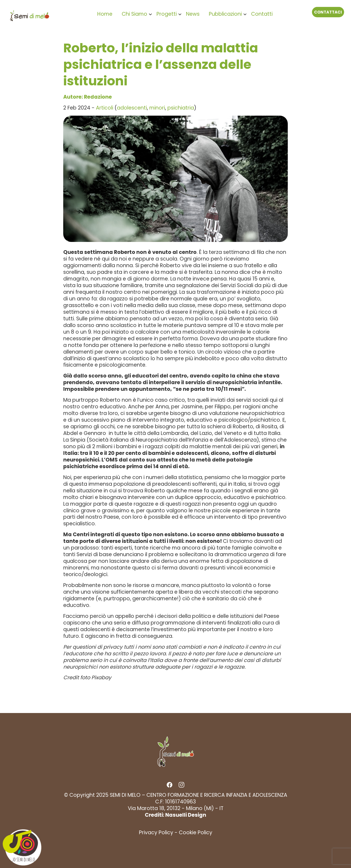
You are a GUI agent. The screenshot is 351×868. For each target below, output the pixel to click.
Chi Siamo (134, 14)
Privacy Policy (156, 833)
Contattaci (328, 12)
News (193, 14)
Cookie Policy (196, 833)
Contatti (262, 14)
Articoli (105, 108)
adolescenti (132, 108)
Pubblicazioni (225, 14)
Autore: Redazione (88, 97)
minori (157, 108)
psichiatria (181, 108)
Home (105, 14)
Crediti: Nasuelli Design (175, 815)
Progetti (167, 14)
